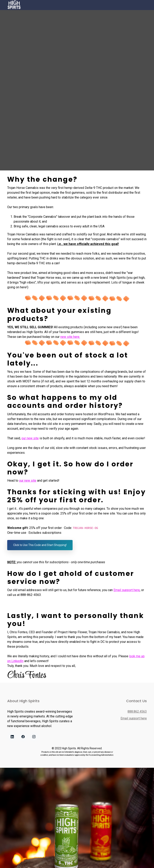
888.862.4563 (137, 712)
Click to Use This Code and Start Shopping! (40, 545)
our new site (30, 438)
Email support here (127, 590)
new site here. (70, 337)
